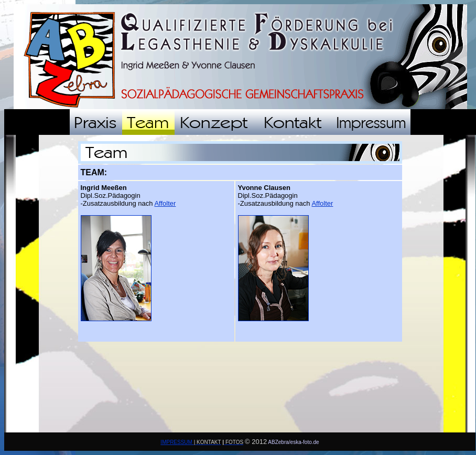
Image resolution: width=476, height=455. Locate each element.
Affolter (165, 203)
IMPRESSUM (177, 442)
